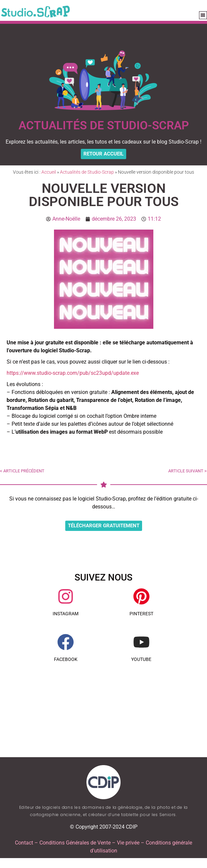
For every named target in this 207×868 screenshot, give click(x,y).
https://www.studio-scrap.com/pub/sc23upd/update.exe (73, 373)
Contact (24, 843)
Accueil (49, 172)
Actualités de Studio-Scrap (87, 172)
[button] (203, 15)
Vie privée (128, 843)
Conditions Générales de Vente (75, 843)
